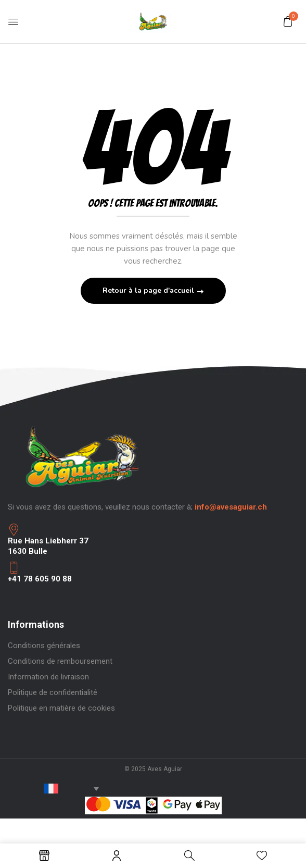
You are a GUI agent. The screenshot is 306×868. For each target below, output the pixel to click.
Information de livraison (48, 677)
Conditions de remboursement (60, 661)
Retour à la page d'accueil (149, 290)
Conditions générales (44, 646)
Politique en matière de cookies (61, 708)
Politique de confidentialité (53, 692)
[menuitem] (56, 789)
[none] (56, 789)
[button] (288, 21)
